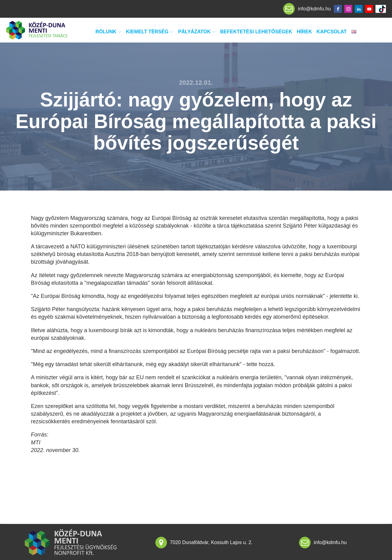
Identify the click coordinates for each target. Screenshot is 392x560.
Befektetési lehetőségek (256, 32)
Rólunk (108, 32)
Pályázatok (197, 32)
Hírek (305, 32)
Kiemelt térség (150, 32)
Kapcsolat (331, 32)
